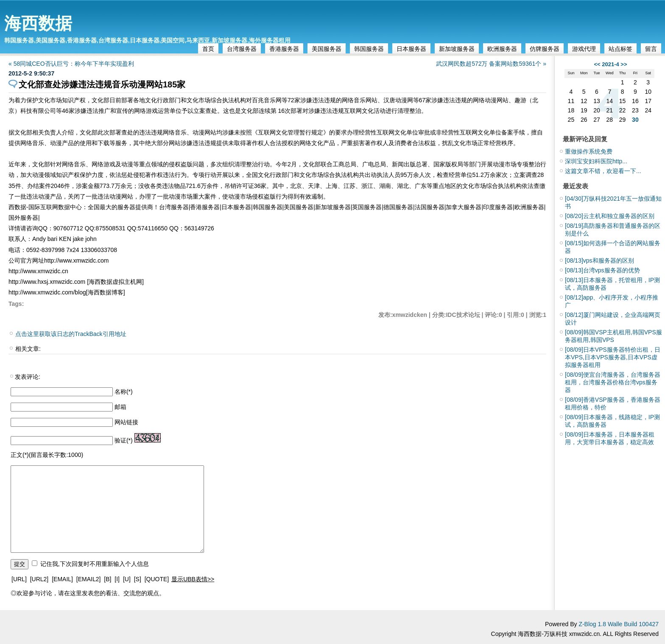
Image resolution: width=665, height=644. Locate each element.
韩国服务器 (369, 49)
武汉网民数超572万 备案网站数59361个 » (491, 64)
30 (635, 120)
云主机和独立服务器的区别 (610, 216)
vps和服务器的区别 (599, 260)
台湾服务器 (242, 49)
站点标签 (620, 49)
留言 (651, 49)
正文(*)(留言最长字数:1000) (47, 455)
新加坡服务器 (457, 49)
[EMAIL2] (89, 579)
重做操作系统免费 (589, 151)
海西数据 (38, 23)
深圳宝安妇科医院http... (596, 161)
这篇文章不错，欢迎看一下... (603, 171)
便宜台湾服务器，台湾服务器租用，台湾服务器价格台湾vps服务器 (613, 382)
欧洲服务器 (502, 49)
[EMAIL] (62, 579)
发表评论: (28, 377)
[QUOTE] (157, 579)
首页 (208, 49)
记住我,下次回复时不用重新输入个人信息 (95, 564)
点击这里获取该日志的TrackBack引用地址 (71, 334)
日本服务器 (411, 49)
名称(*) (124, 392)
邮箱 (120, 407)
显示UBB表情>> (193, 579)
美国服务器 (327, 49)
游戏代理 (584, 49)
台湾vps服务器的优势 (602, 270)
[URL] (19, 579)
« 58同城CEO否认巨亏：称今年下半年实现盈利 (71, 64)
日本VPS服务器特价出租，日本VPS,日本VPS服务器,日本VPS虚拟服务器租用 (613, 357)
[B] (108, 579)
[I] (117, 579)
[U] (127, 579)
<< (597, 64)
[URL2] (39, 579)
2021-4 (610, 64)
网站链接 (126, 422)
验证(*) (124, 440)
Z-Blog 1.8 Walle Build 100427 (619, 624)
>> (624, 64)
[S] (138, 579)
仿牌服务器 (545, 49)
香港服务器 (284, 49)
